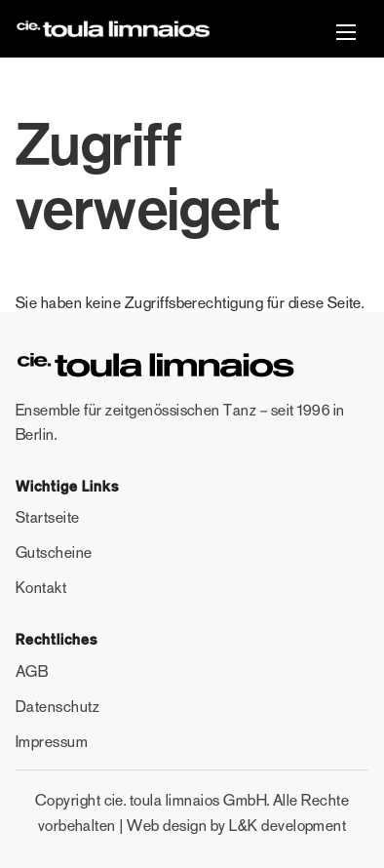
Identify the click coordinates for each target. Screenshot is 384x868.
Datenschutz (58, 707)
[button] (346, 35)
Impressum (52, 742)
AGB (32, 671)
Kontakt (41, 588)
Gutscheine (54, 552)
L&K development (288, 826)
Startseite (48, 517)
